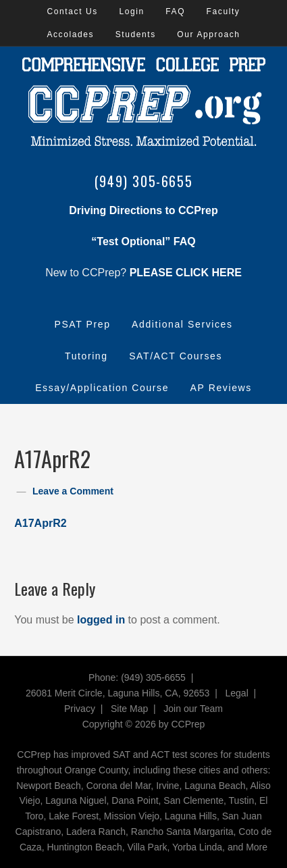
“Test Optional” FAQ (143, 241)
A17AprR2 (40, 523)
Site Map (129, 709)
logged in (101, 620)
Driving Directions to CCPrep (143, 210)
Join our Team (193, 709)
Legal (237, 693)
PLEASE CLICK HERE (186, 273)
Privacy (80, 709)
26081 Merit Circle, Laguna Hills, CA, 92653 (118, 693)
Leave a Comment (73, 491)
